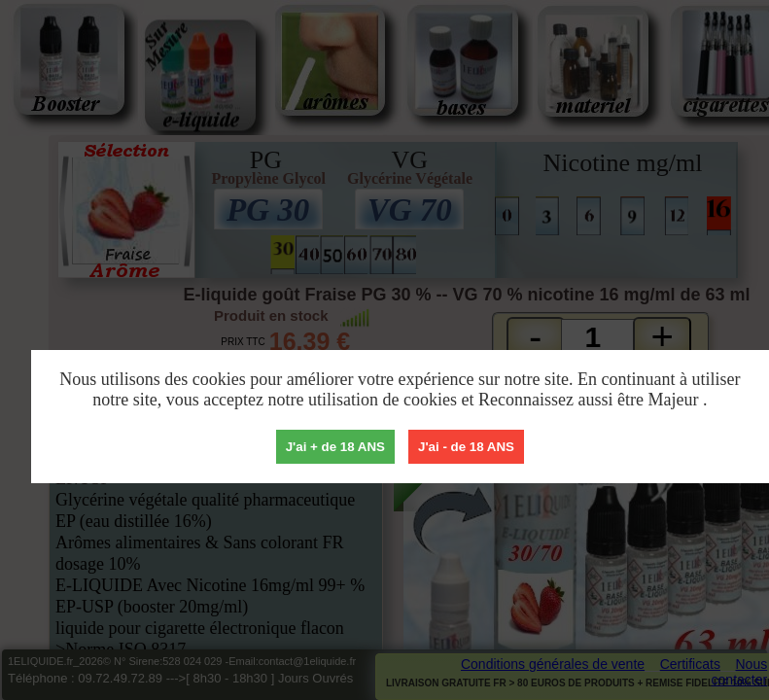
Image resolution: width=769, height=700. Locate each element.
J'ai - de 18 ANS (466, 447)
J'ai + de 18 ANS (335, 447)
